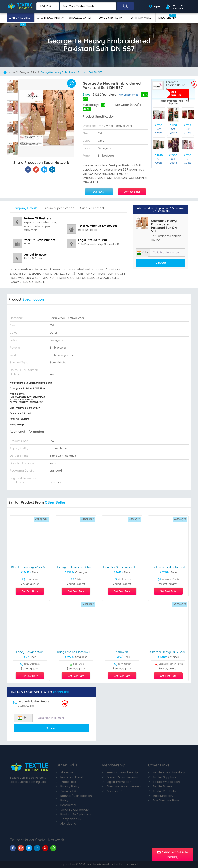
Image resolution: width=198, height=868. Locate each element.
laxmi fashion (123, 664)
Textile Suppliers (164, 777)
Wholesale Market (81, 18)
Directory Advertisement (124, 786)
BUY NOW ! (99, 192)
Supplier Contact (92, 208)
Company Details (25, 208)
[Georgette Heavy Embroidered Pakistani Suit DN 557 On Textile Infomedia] (28, 169)
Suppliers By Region (111, 18)
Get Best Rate (30, 591)
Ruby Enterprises (30, 664)
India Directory (163, 796)
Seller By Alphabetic (74, 810)
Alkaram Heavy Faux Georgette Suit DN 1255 (169, 652)
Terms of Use (70, 791)
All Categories (21, 18)
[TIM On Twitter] (29, 848)
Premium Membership (122, 772)
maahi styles (30, 580)
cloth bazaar (123, 580)
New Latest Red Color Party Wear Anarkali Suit (169, 567)
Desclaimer (68, 805)
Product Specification (59, 208)
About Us (67, 772)
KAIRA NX (122, 652)
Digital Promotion (119, 782)
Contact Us (115, 791)
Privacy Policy (70, 786)
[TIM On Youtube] (45, 848)
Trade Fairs (68, 782)
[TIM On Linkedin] (37, 848)
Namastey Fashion (169, 580)
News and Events (73, 777)
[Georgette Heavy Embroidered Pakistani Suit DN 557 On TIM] (44, 169)
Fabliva (76, 580)
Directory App (167, 16)
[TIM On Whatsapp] (53, 848)
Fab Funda (77, 664)
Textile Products (164, 791)
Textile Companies (141, 18)
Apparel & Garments (50, 18)
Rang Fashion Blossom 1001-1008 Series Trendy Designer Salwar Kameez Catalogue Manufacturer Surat (76, 652)
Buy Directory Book (166, 800)
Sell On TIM (17, 26)
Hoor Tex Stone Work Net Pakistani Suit (123, 567)
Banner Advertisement (123, 777)
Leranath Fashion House (176, 84)
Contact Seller (132, 192)
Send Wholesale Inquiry (172, 855)
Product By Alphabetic (76, 814)
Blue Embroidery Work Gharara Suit (30, 567)
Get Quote (159, 131)
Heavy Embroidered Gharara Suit (76, 567)
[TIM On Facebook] (13, 848)
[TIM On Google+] (21, 848)
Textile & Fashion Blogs (169, 772)
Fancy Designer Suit (30, 652)
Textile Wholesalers (167, 782)
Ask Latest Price (129, 95)
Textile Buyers (163, 786)
